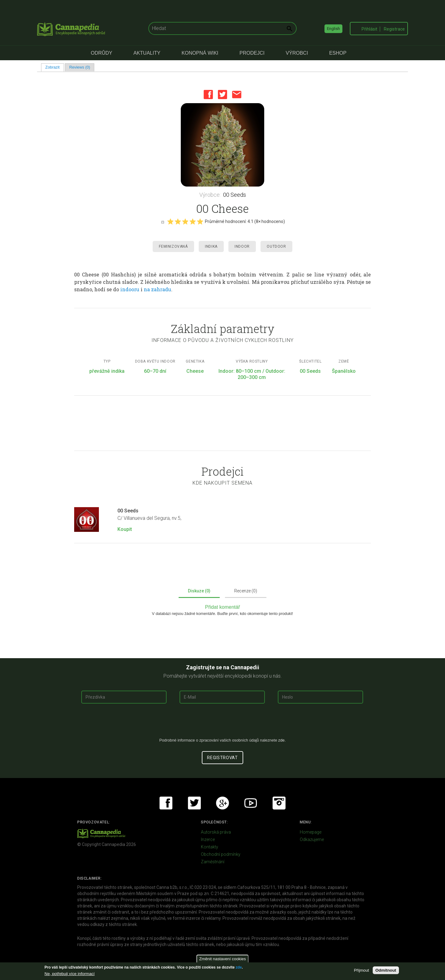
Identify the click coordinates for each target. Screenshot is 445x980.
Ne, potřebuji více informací (70, 974)
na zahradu (157, 289)
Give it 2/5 (178, 221)
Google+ (222, 803)
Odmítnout (386, 970)
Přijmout (361, 970)
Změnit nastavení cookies (222, 959)
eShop (338, 53)
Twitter (222, 95)
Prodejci (252, 53)
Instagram (279, 803)
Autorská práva (216, 832)
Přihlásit (369, 29)
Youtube (251, 803)
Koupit (125, 529)
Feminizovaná (173, 246)
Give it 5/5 (200, 221)
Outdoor (276, 246)
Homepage (311, 832)
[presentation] (222, 723)
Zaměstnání (213, 862)
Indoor (242, 246)
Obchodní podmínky (221, 854)
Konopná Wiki (200, 53)
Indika (211, 246)
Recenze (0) (246, 591)
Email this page (237, 95)
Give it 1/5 (170, 221)
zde (239, 967)
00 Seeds (235, 195)
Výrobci (297, 53)
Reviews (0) (80, 67)
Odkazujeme (312, 839)
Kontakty (210, 847)
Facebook (208, 95)
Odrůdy (102, 53)
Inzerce (208, 839)
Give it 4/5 (193, 221)
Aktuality (147, 53)
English (333, 29)
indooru (130, 289)
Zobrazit (55, 67)
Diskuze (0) (199, 591)
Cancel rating (163, 222)
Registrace (394, 29)
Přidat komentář (223, 607)
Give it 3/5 (185, 221)
